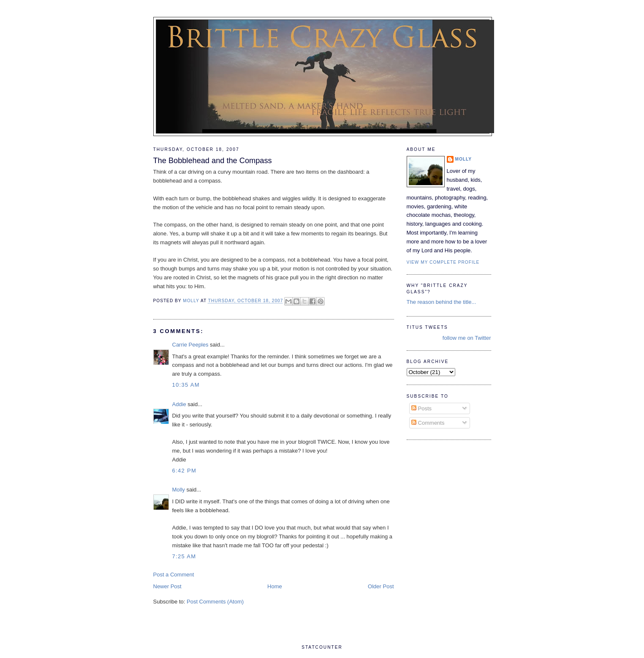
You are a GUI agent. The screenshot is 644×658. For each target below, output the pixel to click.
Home (275, 586)
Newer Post (167, 586)
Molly (179, 490)
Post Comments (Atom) (215, 602)
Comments (428, 423)
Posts (421, 408)
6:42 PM (185, 471)
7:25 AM (184, 556)
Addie (179, 404)
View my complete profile (443, 262)
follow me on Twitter (467, 338)
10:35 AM (186, 385)
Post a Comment (174, 575)
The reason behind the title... (442, 302)
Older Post (381, 586)
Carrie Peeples (190, 345)
